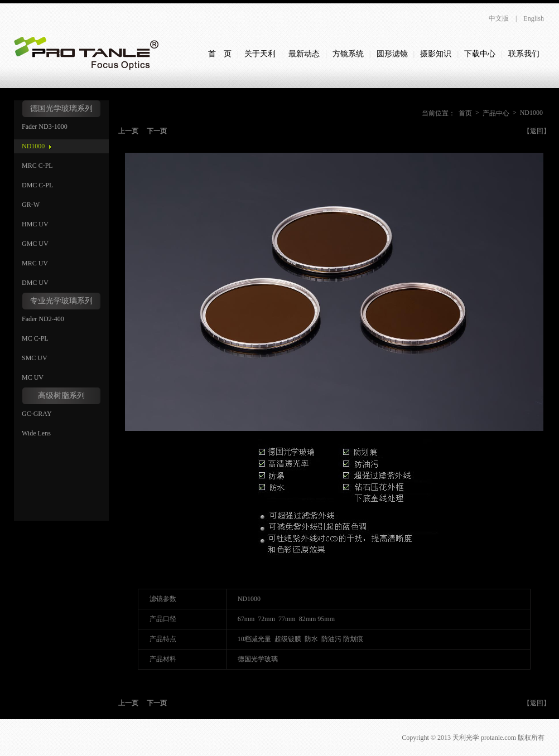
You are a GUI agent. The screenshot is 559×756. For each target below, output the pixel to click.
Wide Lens (36, 433)
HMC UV (35, 224)
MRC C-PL (37, 166)
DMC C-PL (37, 185)
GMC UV (35, 244)
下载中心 (480, 54)
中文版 (499, 18)
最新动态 (304, 54)
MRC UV (35, 263)
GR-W (31, 205)
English (534, 18)
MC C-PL (35, 338)
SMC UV (35, 358)
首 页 (220, 54)
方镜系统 (348, 54)
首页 (465, 113)
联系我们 (524, 54)
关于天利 (260, 54)
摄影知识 (436, 54)
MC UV (33, 377)
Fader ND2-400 (43, 319)
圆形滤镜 (392, 54)
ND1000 (33, 146)
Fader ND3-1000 (45, 127)
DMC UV (35, 283)
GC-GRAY (37, 414)
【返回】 (537, 131)
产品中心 (496, 113)
